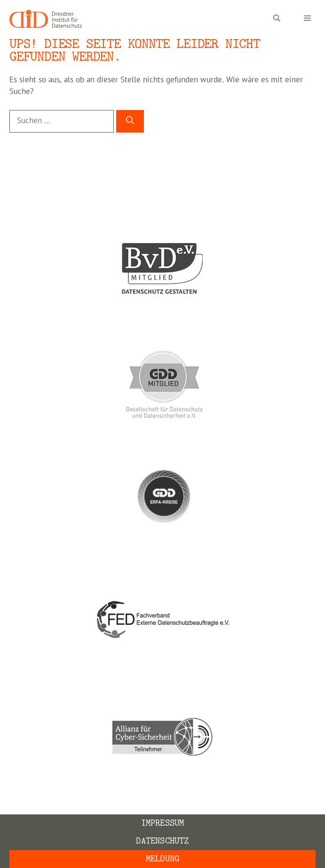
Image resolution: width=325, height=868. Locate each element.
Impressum (163, 823)
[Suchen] (130, 121)
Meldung (162, 859)
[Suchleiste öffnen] (277, 19)
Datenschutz (162, 841)
